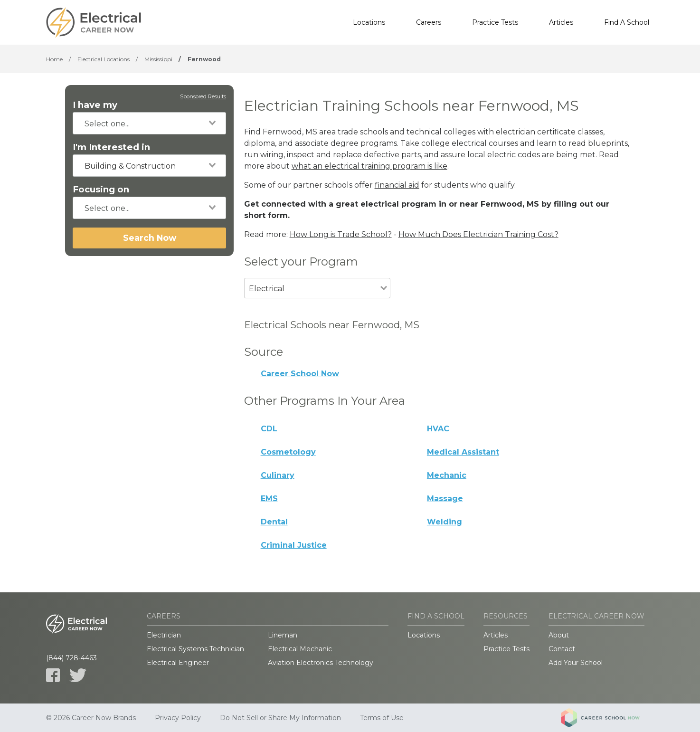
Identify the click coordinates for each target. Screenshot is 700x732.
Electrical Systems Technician (195, 649)
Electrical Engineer (178, 663)
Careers (429, 22)
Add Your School (576, 663)
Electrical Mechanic (300, 649)
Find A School (627, 22)
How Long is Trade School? (341, 234)
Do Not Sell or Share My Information (280, 718)
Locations (369, 22)
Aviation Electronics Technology (321, 663)
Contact (562, 649)
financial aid (397, 185)
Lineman (283, 635)
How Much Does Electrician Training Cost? (478, 234)
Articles (561, 22)
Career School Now (300, 374)
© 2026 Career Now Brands (91, 718)
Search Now (150, 238)
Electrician (164, 635)
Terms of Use (382, 718)
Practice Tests (495, 22)
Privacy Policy (178, 718)
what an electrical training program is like (369, 166)
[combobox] (149, 123)
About (559, 635)
